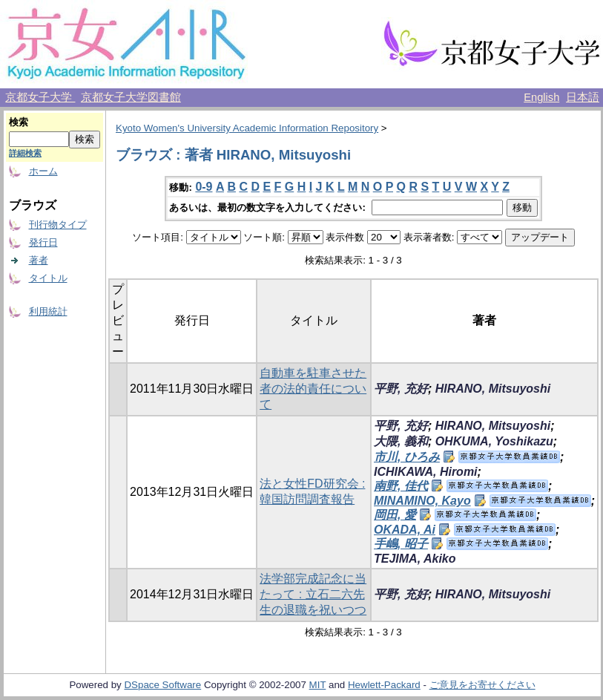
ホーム (43, 171)
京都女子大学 (40, 97)
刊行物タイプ (58, 225)
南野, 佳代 (401, 486)
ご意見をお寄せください (482, 685)
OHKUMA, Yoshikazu (494, 441)
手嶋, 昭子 (401, 544)
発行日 (43, 242)
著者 (39, 260)
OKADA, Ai (405, 530)
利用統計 (48, 311)
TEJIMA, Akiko (415, 559)
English (541, 97)
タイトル (48, 278)
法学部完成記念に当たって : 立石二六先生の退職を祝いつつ (313, 594)
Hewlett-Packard (384, 685)
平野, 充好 (401, 389)
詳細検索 (25, 153)
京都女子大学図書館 (131, 97)
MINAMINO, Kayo (422, 501)
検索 (19, 122)
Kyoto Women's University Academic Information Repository (247, 128)
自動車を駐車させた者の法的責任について (313, 389)
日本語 (583, 97)
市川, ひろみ (407, 457)
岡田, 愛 (395, 515)
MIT (318, 685)
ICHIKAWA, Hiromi (426, 472)
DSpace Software (162, 685)
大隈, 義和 (401, 441)
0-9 (204, 187)
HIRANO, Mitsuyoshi (493, 389)
